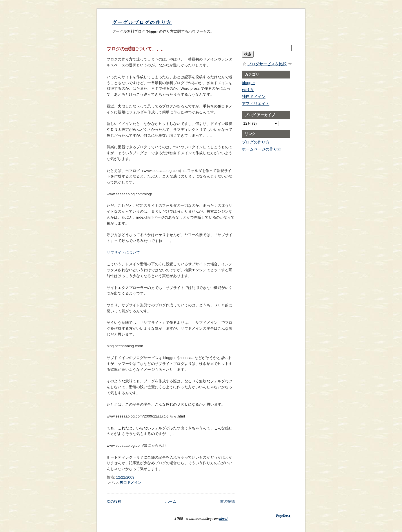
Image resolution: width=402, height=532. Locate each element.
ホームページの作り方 (262, 149)
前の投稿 (227, 501)
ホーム (171, 501)
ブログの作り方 (256, 142)
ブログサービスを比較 (267, 64)
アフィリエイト (256, 104)
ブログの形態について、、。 (136, 49)
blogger (248, 83)
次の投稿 (114, 501)
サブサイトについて (123, 252)
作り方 (248, 90)
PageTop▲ (283, 516)
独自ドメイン (131, 482)
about (224, 518)
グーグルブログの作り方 (142, 22)
